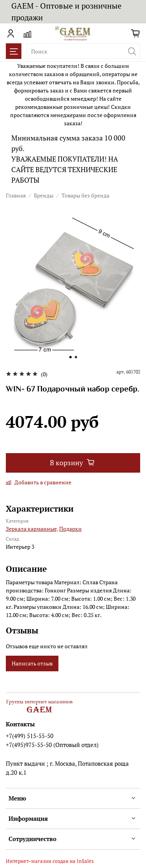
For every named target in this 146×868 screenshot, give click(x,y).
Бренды (44, 195)
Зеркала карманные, (32, 529)
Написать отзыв (32, 663)
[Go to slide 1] (70, 357)
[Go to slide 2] (76, 357)
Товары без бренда (85, 195)
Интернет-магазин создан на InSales (50, 861)
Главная (16, 195)
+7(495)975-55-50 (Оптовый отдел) (52, 745)
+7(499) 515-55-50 (30, 736)
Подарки (70, 529)
